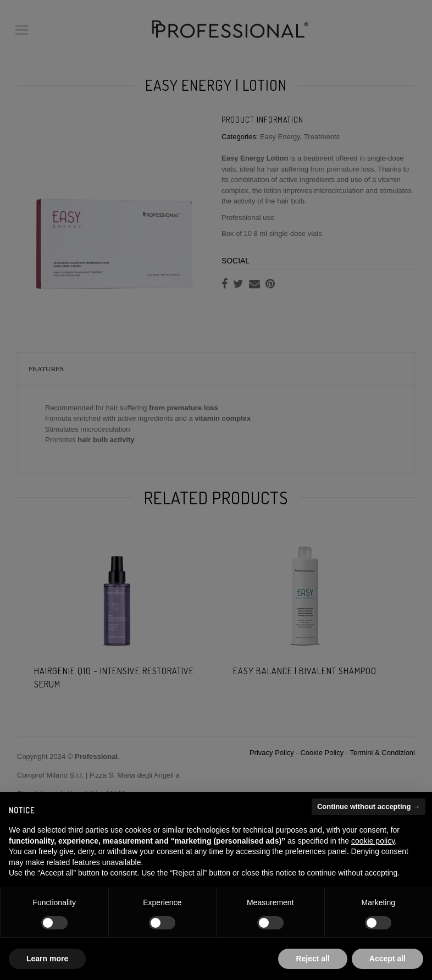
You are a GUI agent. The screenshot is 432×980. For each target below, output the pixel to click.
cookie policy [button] (373, 841)
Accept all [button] (387, 959)
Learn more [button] (47, 959)
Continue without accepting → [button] (369, 806)
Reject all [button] (312, 959)
